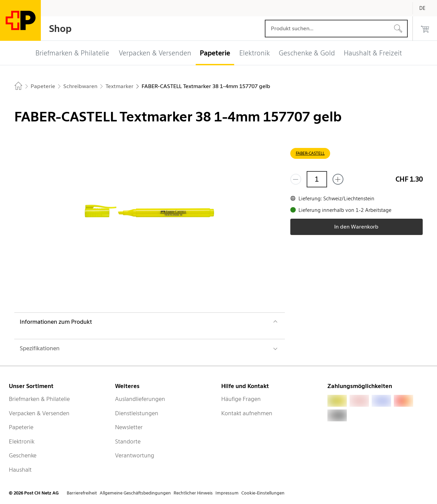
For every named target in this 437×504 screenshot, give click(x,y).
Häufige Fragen (241, 399)
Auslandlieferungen (140, 399)
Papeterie (21, 427)
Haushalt (20, 470)
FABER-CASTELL (310, 153)
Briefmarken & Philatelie (39, 399)
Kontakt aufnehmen (247, 413)
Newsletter (129, 427)
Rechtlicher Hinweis (193, 493)
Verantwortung (135, 455)
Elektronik (22, 441)
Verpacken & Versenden (39, 413)
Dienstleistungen (137, 413)
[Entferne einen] (296, 179)
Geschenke (23, 455)
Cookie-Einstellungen (263, 493)
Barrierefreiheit (82, 493)
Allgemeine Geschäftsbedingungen (135, 493)
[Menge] (317, 179)
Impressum (227, 493)
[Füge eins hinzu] (338, 179)
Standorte (128, 441)
